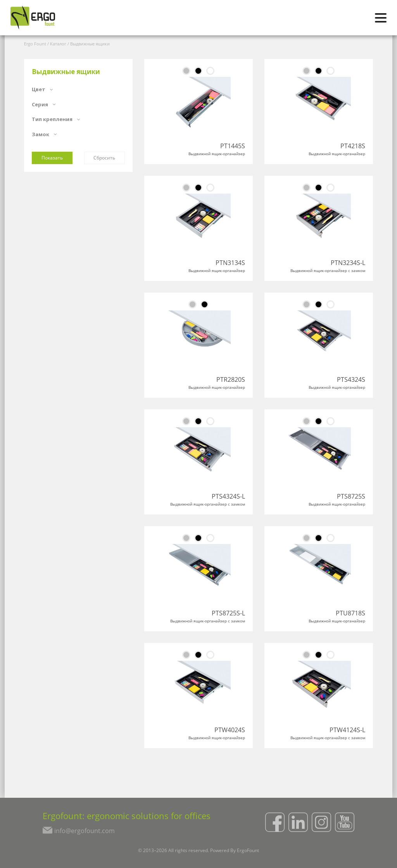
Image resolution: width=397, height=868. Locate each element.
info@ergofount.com (85, 831)
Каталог (58, 44)
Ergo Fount (35, 44)
